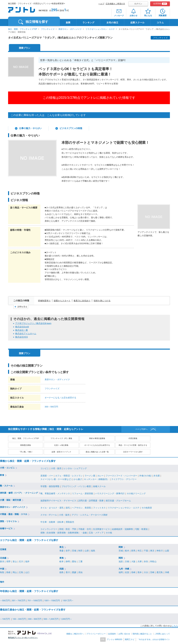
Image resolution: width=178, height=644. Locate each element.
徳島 (61, 572)
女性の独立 (112, 23)
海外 (2, 582)
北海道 (3, 549)
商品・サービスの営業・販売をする (133, 445)
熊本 (140, 572)
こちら (175, 626)
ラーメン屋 (90, 476)
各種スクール (99, 486)
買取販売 (70, 522)
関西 (121, 558)
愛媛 (74, 572)
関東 (121, 547)
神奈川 (160, 551)
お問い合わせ (124, 634)
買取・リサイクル (8, 521)
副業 (68, 23)
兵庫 (140, 561)
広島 (21, 572)
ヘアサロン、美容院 (81, 508)
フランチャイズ (48, 29)
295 (54, 10)
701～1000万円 (35, 601)
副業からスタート (62, 301)
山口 (27, 572)
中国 (2, 569)
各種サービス (6, 528)
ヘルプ (101, 4)
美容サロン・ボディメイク (70, 29)
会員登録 (160, 4)
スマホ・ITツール (49, 515)
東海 (61, 558)
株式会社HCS (21, 337)
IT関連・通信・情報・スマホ (14, 514)
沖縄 (167, 572)
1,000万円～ (66, 619)
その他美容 (147, 508)
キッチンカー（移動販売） (97, 479)
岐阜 (61, 561)
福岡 (121, 572)
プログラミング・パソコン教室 (76, 486)
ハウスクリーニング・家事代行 (110, 493)
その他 (109, 533)
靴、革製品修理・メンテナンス (55, 493)
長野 (8, 561)
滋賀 (121, 561)
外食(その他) (145, 476)
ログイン (138, 4)
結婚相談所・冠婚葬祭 (122, 529)
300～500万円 (51, 407)
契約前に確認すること (142, 634)
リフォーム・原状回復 (83, 493)
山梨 (167, 551)
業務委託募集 (26, 445)
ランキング (89, 23)
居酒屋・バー (47, 476)
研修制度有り (44, 301)
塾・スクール (6, 486)
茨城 (121, 551)
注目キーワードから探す (133, 452)
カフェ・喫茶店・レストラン (69, 476)
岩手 (68, 551)
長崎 (133, 572)
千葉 (146, 551)
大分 (146, 572)
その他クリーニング (136, 493)
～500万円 (5, 601)
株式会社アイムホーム (26, 333)
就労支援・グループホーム (118, 501)
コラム (160, 23)
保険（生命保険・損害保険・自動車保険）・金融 (64, 533)
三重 (80, 561)
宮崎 (152, 572)
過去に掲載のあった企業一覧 (97, 452)
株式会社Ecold (22, 327)
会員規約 (112, 634)
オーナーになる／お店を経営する (60, 398)
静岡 (68, 561)
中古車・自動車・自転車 (52, 522)
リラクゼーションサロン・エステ (100, 29)
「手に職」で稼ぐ (26, 452)
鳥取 (2, 572)
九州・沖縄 (124, 569)
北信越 (3, 558)
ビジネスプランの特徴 (71, 128)
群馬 (133, 551)
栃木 (127, 551)
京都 (127, 561)
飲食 (2, 475)
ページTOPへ (142, 429)
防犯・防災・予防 (68, 529)
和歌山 (153, 561)
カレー (100, 476)
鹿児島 (160, 572)
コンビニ (45, 468)
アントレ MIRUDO (115, 639)
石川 (21, 561)
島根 (8, 572)
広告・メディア (96, 533)
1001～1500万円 (52, 601)
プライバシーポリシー (96, 634)
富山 (15, 561)
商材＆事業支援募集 (97, 438)
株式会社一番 (22, 330)
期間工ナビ (130, 639)
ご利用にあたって (162, 634)
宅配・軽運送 (141, 529)
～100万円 (5, 619)
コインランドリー (49, 529)
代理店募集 (133, 438)
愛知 (74, 561)
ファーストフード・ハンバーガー (121, 476)
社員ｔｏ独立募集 (61, 445)
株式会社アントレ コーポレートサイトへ (23, 638)
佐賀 (127, 572)
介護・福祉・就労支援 (11, 500)
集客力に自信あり (82, 301)
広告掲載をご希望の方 (115, 4)
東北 (61, 547)
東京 (152, 551)
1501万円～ (68, 601)
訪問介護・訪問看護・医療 (91, 501)
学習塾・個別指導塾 (50, 486)
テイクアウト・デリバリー (124, 479)
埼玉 (140, 551)
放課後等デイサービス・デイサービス (58, 501)
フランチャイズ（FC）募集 (61, 438)
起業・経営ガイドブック (61, 452)
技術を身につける (102, 301)
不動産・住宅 (85, 529)
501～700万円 (19, 601)
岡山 (15, 572)
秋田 (80, 551)
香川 (68, 572)
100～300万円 (19, 619)
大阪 (133, 561)
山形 (87, 551)
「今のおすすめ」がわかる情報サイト (153, 639)
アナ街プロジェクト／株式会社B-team (33, 323)
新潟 (2, 561)
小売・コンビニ (7, 468)
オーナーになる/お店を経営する (97, 445)
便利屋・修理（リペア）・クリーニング (19, 493)
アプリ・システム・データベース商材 (90, 515)
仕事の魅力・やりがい (30, 128)
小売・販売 (56, 468)
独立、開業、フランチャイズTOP (23, 29)
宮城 (74, 551)
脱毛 (68, 508)
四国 (61, 569)
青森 (61, 551)
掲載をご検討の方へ (75, 634)
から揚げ (78, 479)
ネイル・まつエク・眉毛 (52, 508)
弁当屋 (157, 476)
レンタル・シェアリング (75, 468)
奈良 (146, 561)
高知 (80, 572)
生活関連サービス (101, 529)
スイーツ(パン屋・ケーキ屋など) (56, 479)
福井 (27, 561)
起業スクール (138, 23)
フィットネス (99, 508)
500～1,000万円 (51, 619)
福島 (93, 551)
